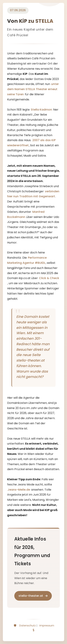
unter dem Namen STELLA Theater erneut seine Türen (33, 89)
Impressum (47, 626)
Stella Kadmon (41, 110)
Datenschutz (28, 626)
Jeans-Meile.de (19, 490)
